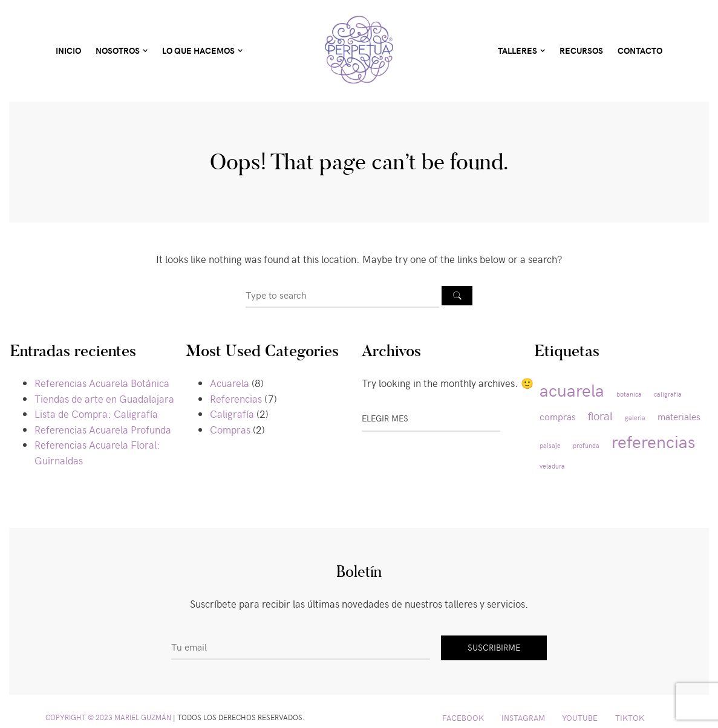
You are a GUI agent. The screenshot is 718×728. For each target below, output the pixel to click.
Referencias (236, 398)
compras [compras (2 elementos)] (558, 416)
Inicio (68, 50)
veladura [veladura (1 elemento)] (552, 466)
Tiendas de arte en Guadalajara (104, 398)
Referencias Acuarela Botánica (102, 383)
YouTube (580, 717)
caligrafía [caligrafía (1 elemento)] (668, 394)
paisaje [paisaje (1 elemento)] (550, 445)
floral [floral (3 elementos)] (600, 415)
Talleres (517, 50)
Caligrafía (232, 414)
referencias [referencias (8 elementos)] (653, 441)
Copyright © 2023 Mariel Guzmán (108, 717)
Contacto (640, 50)
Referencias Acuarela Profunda (103, 429)
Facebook (463, 717)
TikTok (630, 717)
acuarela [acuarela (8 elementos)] (572, 389)
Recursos (581, 50)
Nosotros (118, 50)
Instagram (523, 717)
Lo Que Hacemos (198, 50)
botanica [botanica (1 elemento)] (629, 394)
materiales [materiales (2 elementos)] (679, 416)
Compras (230, 429)
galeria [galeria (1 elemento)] (635, 418)
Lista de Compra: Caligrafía (96, 414)
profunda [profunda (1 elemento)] (586, 445)
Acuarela (230, 383)
